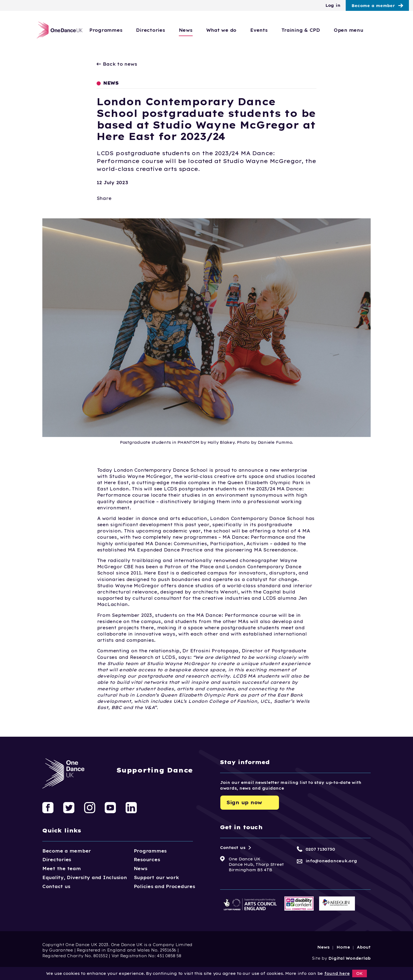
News (204, 30)
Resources (147, 860)
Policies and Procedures (164, 886)
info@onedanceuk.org (331, 861)
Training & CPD (319, 30)
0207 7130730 (320, 849)
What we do (239, 30)
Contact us (56, 886)
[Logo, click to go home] (58, 30)
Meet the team (62, 869)
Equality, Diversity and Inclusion (85, 877)
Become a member (373, 6)
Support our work (156, 877)
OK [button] (360, 973)
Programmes (124, 30)
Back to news (117, 64)
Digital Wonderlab (350, 958)
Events (277, 30)
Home (343, 947)
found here (337, 973)
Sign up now (244, 802)
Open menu (366, 30)
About (364, 947)
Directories (168, 30)
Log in (333, 5)
